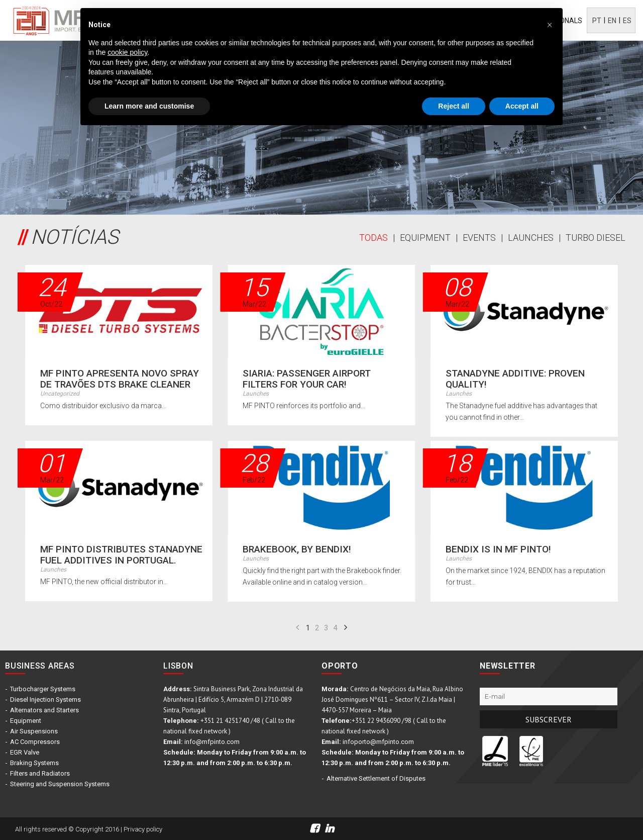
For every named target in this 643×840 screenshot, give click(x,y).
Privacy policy (143, 829)
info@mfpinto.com (212, 742)
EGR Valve (25, 752)
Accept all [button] (522, 106)
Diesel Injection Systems (45, 699)
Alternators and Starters (44, 710)
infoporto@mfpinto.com (378, 742)
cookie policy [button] (127, 52)
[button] (550, 24)
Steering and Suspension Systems (60, 784)
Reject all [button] (453, 106)
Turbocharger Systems (43, 689)
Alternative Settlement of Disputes (376, 778)
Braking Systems (34, 763)
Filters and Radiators (40, 773)
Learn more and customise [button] (149, 106)
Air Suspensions (34, 731)
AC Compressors (35, 742)
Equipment (26, 721)
